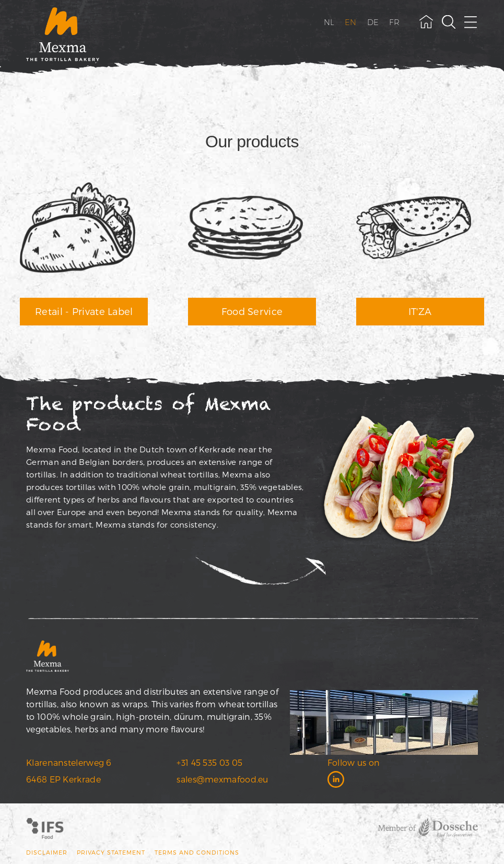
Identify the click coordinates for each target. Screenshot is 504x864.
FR (394, 22)
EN (351, 22)
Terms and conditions (197, 852)
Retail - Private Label (84, 311)
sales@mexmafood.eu (222, 779)
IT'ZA (420, 311)
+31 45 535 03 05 (209, 762)
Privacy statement (111, 852)
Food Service (252, 311)
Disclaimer (47, 852)
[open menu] (471, 22)
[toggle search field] (449, 22)
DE (373, 22)
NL (329, 22)
